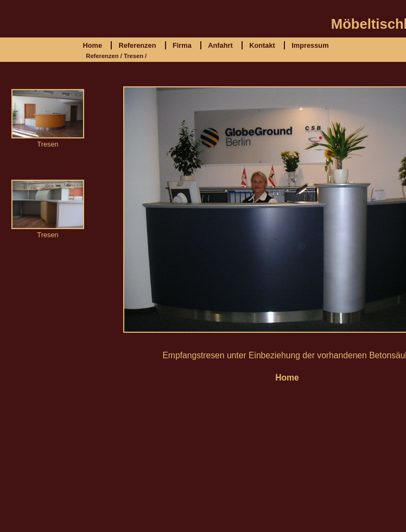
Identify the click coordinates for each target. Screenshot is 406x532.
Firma (182, 45)
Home (92, 45)
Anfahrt (220, 45)
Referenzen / (104, 56)
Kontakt (262, 45)
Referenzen (137, 45)
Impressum (310, 45)
